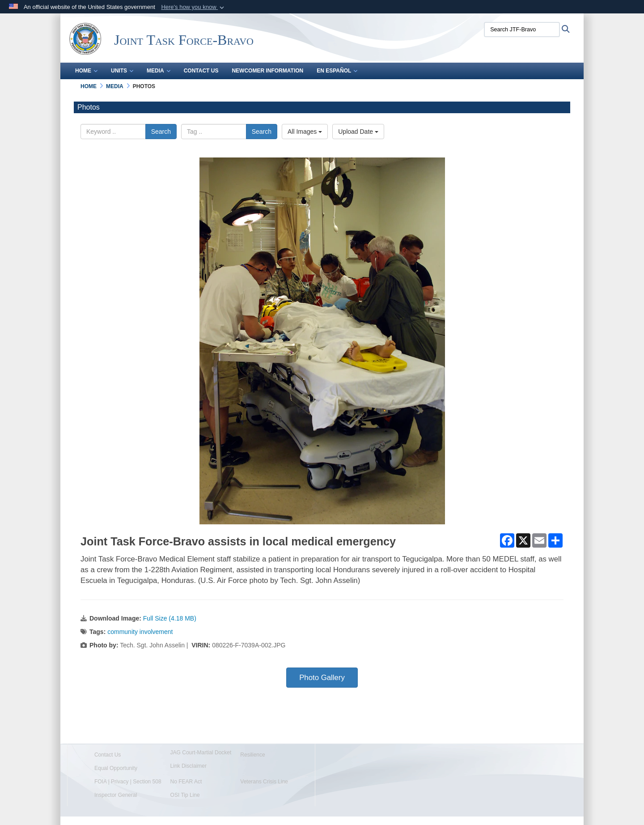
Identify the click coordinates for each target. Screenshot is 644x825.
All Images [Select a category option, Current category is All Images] (305, 132)
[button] (193, 7)
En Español (337, 71)
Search (161, 132)
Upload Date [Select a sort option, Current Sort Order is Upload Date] (358, 132)
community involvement (140, 632)
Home (86, 71)
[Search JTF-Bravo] (522, 30)
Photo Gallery (322, 678)
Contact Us (201, 71)
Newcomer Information (267, 71)
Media (159, 71)
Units (122, 71)
